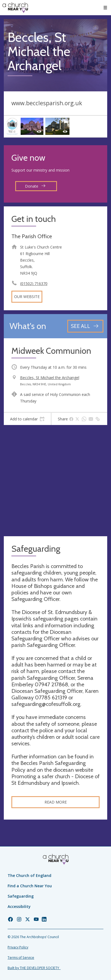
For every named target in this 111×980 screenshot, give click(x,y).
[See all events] (85, 326)
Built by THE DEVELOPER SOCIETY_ (34, 968)
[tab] (27, 419)
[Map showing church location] (55, 481)
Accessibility (19, 906)
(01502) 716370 (34, 283)
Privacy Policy (18, 947)
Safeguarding (21, 896)
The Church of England (29, 875)
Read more (56, 802)
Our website (27, 297)
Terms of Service (21, 958)
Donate (35, 186)
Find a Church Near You (30, 886)
